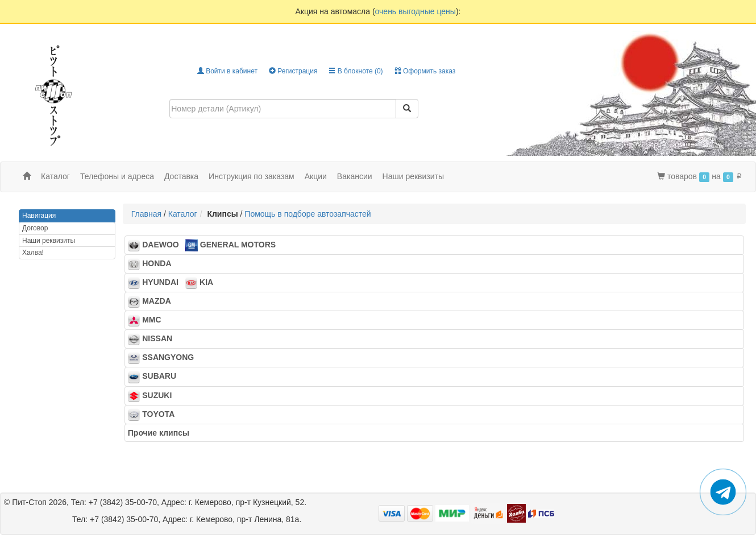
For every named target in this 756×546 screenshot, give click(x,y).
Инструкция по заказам (252, 176)
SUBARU (155, 377)
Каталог (183, 214)
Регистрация (293, 71)
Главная (146, 214)
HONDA (153, 264)
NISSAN (153, 340)
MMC (148, 321)
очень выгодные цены (416, 11)
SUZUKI (153, 396)
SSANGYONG (164, 358)
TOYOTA (155, 415)
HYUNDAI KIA (171, 283)
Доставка (181, 176)
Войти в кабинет (227, 71)
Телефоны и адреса (117, 176)
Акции (316, 176)
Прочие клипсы (162, 433)
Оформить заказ (425, 71)
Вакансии (355, 176)
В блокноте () (356, 71)
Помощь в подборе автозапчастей (308, 214)
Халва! (33, 253)
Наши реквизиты (414, 176)
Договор (35, 228)
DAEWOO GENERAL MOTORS (202, 246)
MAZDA (153, 302)
